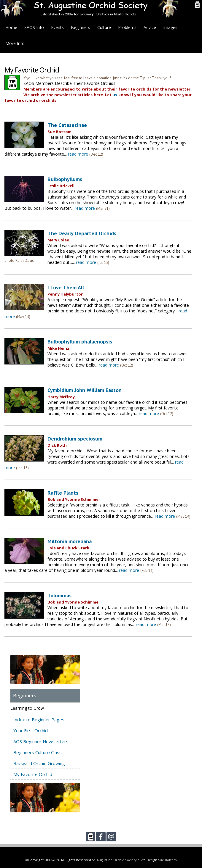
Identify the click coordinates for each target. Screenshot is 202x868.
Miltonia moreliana (70, 541)
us (115, 95)
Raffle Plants (63, 493)
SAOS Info (34, 27)
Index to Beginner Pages (39, 719)
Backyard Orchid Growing (39, 763)
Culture (104, 27)
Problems (127, 27)
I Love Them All (66, 287)
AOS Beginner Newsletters (41, 741)
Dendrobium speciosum (75, 439)
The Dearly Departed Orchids (82, 233)
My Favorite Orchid (33, 774)
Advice (150, 27)
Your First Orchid (31, 730)
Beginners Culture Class (38, 752)
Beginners (81, 27)
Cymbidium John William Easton (85, 390)
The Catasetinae (67, 125)
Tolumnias (59, 595)
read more (78, 154)
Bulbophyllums (65, 179)
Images (170, 27)
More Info (15, 43)
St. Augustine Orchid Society (114, 860)
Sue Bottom (167, 860)
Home (11, 27)
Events (57, 27)
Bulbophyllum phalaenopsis (80, 342)
